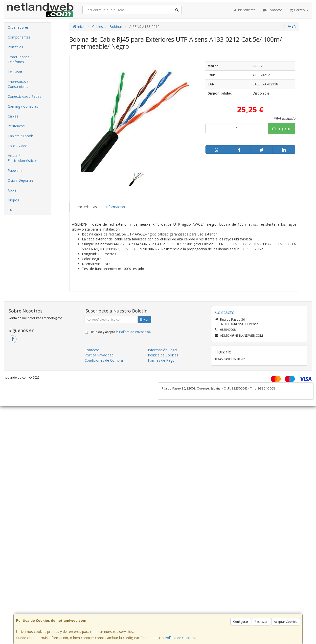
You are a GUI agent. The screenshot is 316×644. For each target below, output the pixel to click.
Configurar (241, 622)
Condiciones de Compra (104, 360)
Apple (12, 190)
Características (85, 207)
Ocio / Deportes (21, 180)
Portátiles (15, 47)
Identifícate (245, 10)
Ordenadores (18, 27)
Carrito (299, 10)
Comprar (282, 129)
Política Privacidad (99, 355)
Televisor (15, 72)
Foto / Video (18, 146)
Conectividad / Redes (24, 96)
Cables (13, 116)
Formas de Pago (161, 360)
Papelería (15, 170)
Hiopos (13, 200)
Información (115, 207)
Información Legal (162, 350)
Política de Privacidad (135, 332)
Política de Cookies (180, 638)
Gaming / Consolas (23, 106)
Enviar (144, 320)
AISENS (258, 66)
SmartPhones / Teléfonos (20, 59)
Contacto (273, 10)
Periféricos (16, 126)
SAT (11, 210)
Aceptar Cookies (286, 622)
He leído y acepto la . (120, 332)
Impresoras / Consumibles (18, 84)
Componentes (19, 37)
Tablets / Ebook (20, 136)
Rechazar (261, 622)
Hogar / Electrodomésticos (23, 158)
